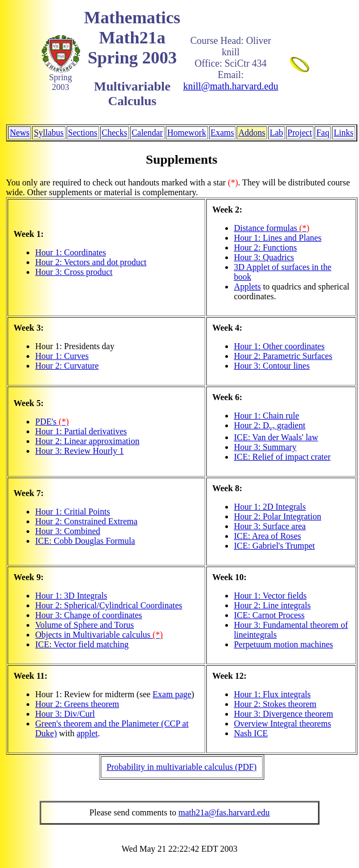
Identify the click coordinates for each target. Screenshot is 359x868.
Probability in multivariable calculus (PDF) (182, 767)
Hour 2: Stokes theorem (275, 704)
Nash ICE (251, 733)
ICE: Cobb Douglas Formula (85, 541)
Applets (247, 287)
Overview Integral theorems (282, 724)
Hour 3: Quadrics (264, 257)
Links (343, 133)
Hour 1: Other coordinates (279, 346)
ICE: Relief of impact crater (282, 457)
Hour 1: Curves (62, 356)
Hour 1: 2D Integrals (270, 507)
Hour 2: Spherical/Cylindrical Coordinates (109, 605)
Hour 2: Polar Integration (278, 516)
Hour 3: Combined (68, 531)
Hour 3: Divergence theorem (283, 714)
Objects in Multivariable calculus (99, 635)
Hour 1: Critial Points (73, 512)
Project (300, 133)
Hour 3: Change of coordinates (89, 615)
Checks (115, 133)
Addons (252, 133)
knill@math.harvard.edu (231, 86)
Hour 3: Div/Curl (65, 714)
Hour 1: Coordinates (71, 252)
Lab (276, 133)
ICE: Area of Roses (267, 536)
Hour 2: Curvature (67, 366)
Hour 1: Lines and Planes (278, 238)
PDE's (52, 422)
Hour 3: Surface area (270, 526)
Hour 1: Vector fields (270, 596)
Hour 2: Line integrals (272, 605)
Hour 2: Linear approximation (87, 441)
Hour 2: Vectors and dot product (91, 262)
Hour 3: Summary (265, 447)
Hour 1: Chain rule (266, 416)
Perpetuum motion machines (283, 644)
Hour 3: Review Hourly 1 (80, 451)
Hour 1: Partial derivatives (81, 431)
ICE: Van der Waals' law (276, 437)
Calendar (147, 133)
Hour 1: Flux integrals (272, 694)
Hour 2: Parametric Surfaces (283, 356)
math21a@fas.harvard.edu (224, 812)
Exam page (172, 694)
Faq (323, 133)
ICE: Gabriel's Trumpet (275, 546)
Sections (83, 133)
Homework (187, 133)
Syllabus (48, 133)
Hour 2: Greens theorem (77, 704)
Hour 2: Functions (265, 247)
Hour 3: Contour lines (272, 366)
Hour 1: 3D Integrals (71, 596)
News (19, 133)
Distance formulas (272, 228)
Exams (223, 133)
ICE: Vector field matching (82, 644)
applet (87, 733)
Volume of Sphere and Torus (84, 625)
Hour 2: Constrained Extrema (86, 521)
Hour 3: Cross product (74, 272)
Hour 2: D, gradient (270, 425)
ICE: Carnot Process (269, 615)
